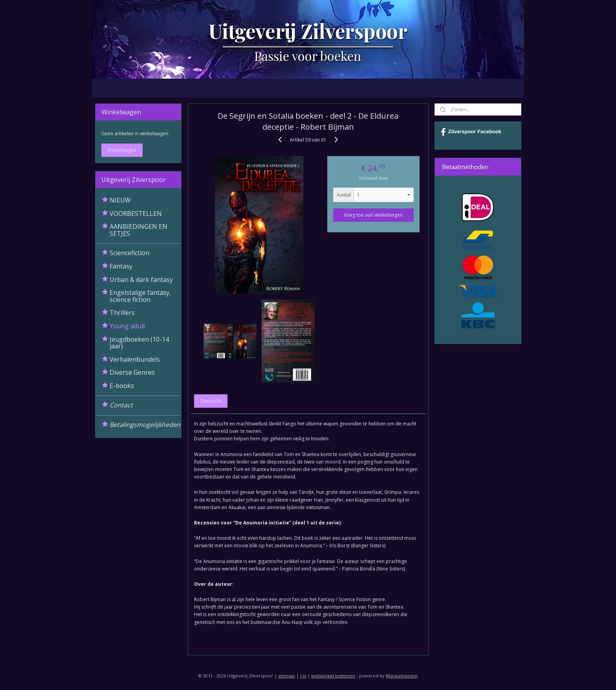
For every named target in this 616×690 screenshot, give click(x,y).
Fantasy (121, 266)
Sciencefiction (129, 253)
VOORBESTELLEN (136, 213)
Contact (121, 405)
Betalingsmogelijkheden (145, 425)
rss (303, 676)
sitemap (287, 676)
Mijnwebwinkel (402, 676)
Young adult (127, 326)
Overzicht (211, 401)
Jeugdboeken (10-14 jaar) (139, 343)
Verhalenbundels (135, 359)
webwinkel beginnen (333, 676)
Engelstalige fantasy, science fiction (140, 296)
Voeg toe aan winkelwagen (373, 215)
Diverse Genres (132, 372)
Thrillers (122, 313)
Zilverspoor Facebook (471, 132)
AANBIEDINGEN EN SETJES (138, 230)
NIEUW (120, 200)
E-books (122, 386)
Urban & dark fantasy (141, 280)
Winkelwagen (122, 150)
